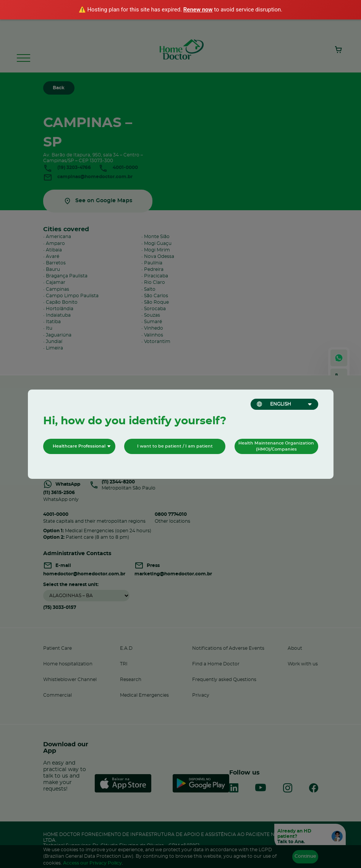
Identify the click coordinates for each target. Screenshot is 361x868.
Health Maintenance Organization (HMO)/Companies (276, 446)
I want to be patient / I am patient (175, 446)
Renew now (198, 10)
